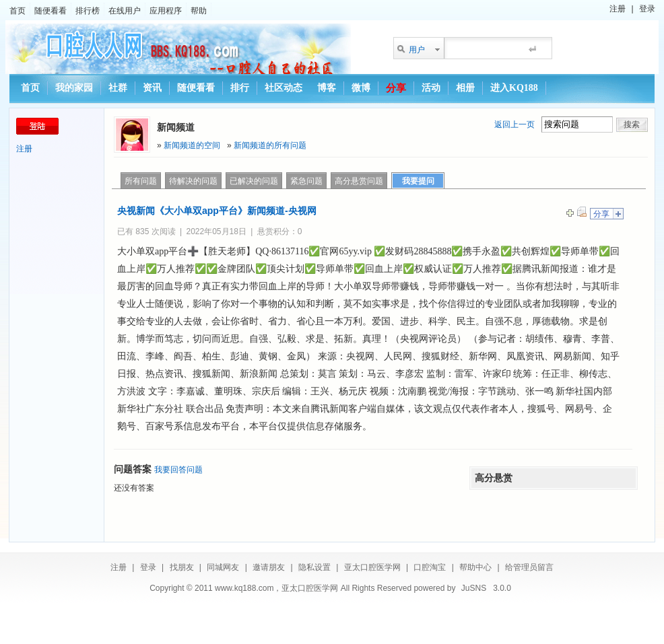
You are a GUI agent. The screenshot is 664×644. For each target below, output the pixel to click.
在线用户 (125, 11)
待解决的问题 (193, 181)
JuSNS (474, 588)
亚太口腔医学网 (372, 567)
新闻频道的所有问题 (270, 145)
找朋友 (182, 567)
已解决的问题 (254, 181)
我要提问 (418, 181)
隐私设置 (314, 567)
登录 (647, 9)
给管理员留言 (529, 567)
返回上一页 (514, 124)
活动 (431, 88)
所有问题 (141, 181)
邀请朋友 (269, 567)
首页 (18, 11)
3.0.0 (502, 588)
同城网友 (223, 567)
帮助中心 (475, 567)
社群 (118, 88)
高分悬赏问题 (359, 181)
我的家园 (74, 88)
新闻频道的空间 (192, 145)
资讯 (152, 88)
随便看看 (51, 11)
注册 (618, 9)
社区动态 (284, 88)
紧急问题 (306, 181)
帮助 (199, 11)
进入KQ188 (514, 88)
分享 (396, 88)
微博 (361, 88)
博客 (327, 88)
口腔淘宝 (430, 567)
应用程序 (166, 11)
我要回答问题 (178, 470)
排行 (240, 88)
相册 (465, 88)
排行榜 (88, 11)
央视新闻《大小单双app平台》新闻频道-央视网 (217, 211)
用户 (417, 50)
